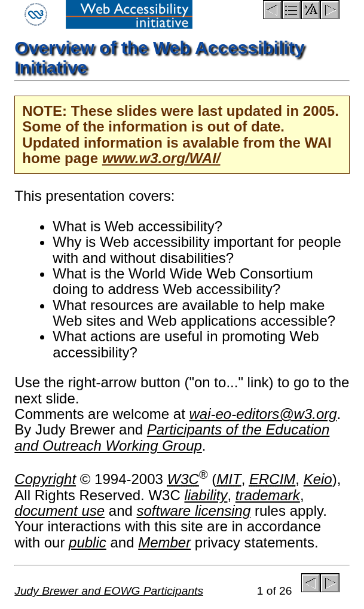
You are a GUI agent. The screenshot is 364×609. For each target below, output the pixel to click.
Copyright (45, 479)
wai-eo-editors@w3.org (263, 414)
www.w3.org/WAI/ (161, 158)
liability (206, 495)
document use (59, 511)
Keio (318, 479)
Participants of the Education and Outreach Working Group (172, 437)
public (88, 542)
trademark (268, 495)
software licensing (194, 511)
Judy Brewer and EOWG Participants (109, 591)
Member (164, 542)
